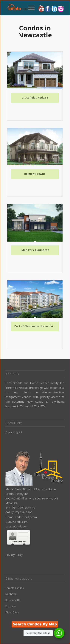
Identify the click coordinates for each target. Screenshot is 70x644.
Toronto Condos (15, 588)
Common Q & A (14, 432)
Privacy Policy (14, 555)
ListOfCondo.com (16, 522)
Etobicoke (11, 606)
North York (11, 594)
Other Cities (12, 612)
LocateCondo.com (17, 526)
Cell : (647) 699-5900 (19, 512)
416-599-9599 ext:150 (20, 508)
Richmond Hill (13, 600)
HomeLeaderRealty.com (21, 517)
